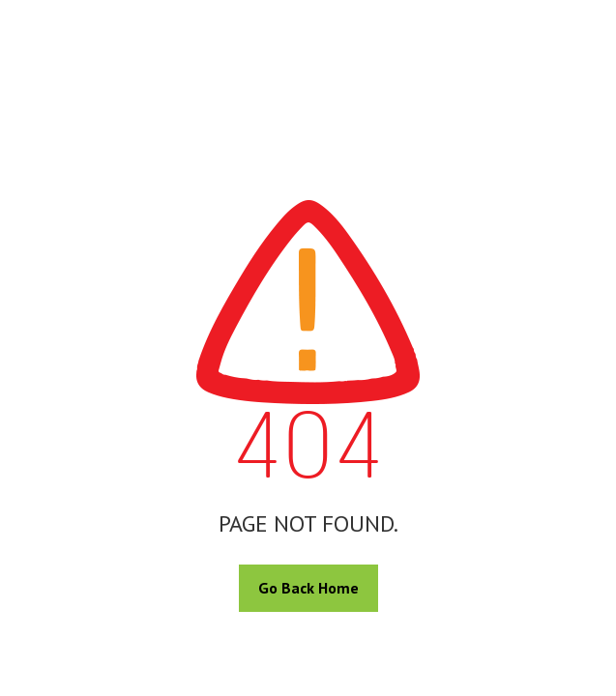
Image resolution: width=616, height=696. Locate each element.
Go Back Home (308, 588)
